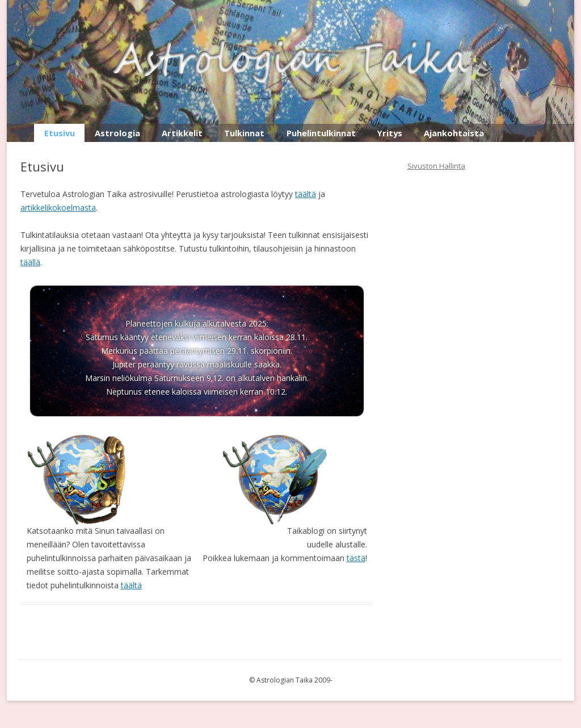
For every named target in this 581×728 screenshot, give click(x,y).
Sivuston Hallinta (436, 166)
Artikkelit (182, 133)
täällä (30, 262)
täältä (306, 194)
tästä (356, 558)
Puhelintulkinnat (321, 133)
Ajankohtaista (454, 133)
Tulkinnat (244, 133)
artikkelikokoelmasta (58, 208)
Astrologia (117, 133)
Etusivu (60, 133)
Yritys (390, 133)
